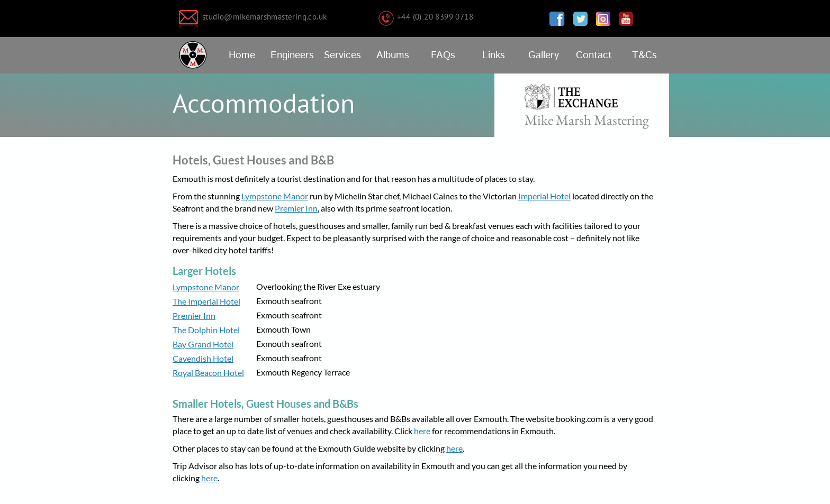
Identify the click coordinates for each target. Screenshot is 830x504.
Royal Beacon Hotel (208, 373)
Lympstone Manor (275, 196)
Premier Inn (296, 208)
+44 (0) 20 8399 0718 (435, 17)
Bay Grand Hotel (203, 344)
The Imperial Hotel (206, 301)
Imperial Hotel (544, 196)
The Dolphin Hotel (206, 330)
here (422, 431)
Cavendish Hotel (203, 358)
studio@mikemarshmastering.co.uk (264, 17)
